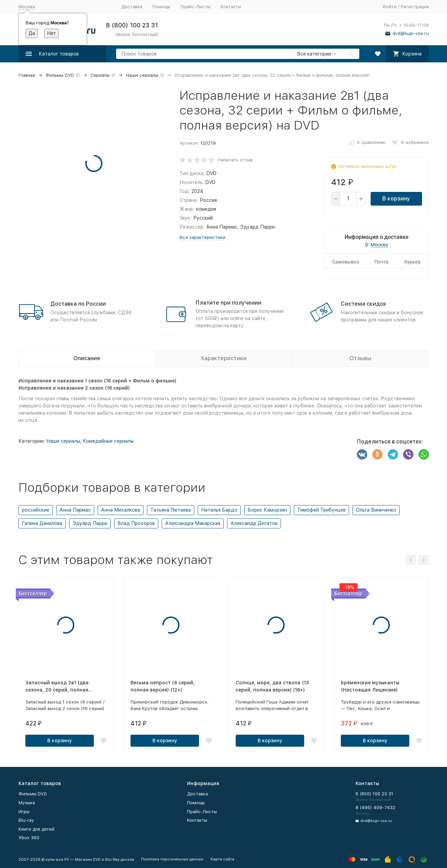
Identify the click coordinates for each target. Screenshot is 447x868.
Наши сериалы (142, 75)
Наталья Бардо (219, 510)
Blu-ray (26, 820)
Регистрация (415, 7)
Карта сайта (222, 859)
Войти (390, 7)
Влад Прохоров (136, 523)
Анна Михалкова (121, 510)
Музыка (27, 803)
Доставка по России (78, 304)
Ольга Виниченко (376, 510)
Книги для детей (36, 829)
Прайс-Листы (195, 7)
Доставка (132, 7)
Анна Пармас (75, 510)
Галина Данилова (42, 523)
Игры (24, 812)
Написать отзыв (235, 160)
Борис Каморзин (267, 510)
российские (36, 510)
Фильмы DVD (60, 75)
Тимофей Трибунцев (321, 510)
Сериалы (100, 75)
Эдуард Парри (90, 523)
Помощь (161, 7)
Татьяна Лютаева (171, 510)
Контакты (231, 7)
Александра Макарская (193, 523)
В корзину (396, 199)
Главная (27, 75)
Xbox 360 (29, 838)
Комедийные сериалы (108, 441)
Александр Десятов (254, 523)
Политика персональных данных (172, 859)
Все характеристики (202, 237)
